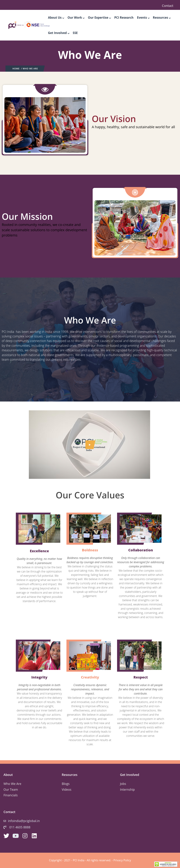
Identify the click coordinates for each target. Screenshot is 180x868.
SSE (75, 33)
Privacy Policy (122, 860)
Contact (168, 6)
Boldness (90, 550)
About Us (56, 18)
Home (16, 69)
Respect (141, 677)
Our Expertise (99, 18)
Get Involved (59, 33)
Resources (162, 18)
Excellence (39, 551)
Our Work (76, 18)
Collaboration (141, 550)
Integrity (39, 677)
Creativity (90, 677)
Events (143, 18)
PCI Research (124, 18)
